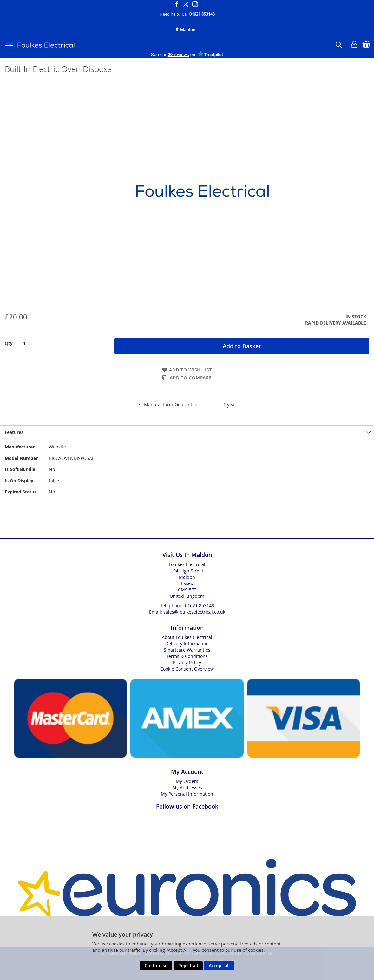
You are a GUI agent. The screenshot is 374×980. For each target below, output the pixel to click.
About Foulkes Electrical (187, 637)
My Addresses (187, 787)
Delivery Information (187, 644)
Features (14, 432)
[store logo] (46, 45)
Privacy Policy (187, 663)
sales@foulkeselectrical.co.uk (194, 612)
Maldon (187, 30)
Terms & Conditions (187, 656)
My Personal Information (187, 794)
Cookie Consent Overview (187, 669)
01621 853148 (202, 14)
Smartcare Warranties (187, 650)
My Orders (187, 781)
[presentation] (187, 432)
